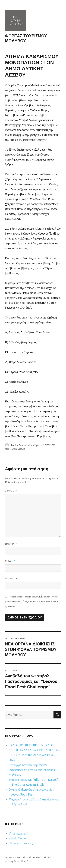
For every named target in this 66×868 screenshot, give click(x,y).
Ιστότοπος (12, 578)
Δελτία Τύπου (17, 838)
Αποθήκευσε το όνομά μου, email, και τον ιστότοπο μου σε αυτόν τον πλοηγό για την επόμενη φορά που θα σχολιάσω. (32, 602)
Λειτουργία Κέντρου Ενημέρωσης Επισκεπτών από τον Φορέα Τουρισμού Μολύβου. (32, 770)
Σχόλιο (11, 491)
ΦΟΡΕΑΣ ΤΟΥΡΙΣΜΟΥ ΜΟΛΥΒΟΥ (23, 858)
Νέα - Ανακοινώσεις (15, 449)
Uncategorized (18, 833)
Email (10, 561)
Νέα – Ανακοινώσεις (21, 843)
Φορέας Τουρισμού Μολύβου (25, 445)
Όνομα (11, 544)
